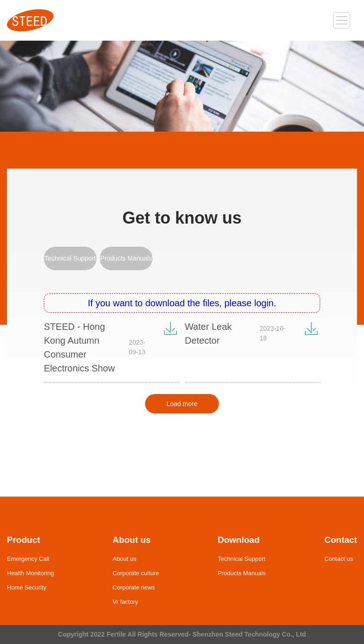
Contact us (339, 559)
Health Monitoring (30, 573)
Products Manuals (126, 258)
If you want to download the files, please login (181, 303)
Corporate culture (136, 573)
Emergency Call (28, 559)
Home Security (27, 587)
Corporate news (134, 587)
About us (124, 559)
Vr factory (125, 602)
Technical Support (70, 258)
